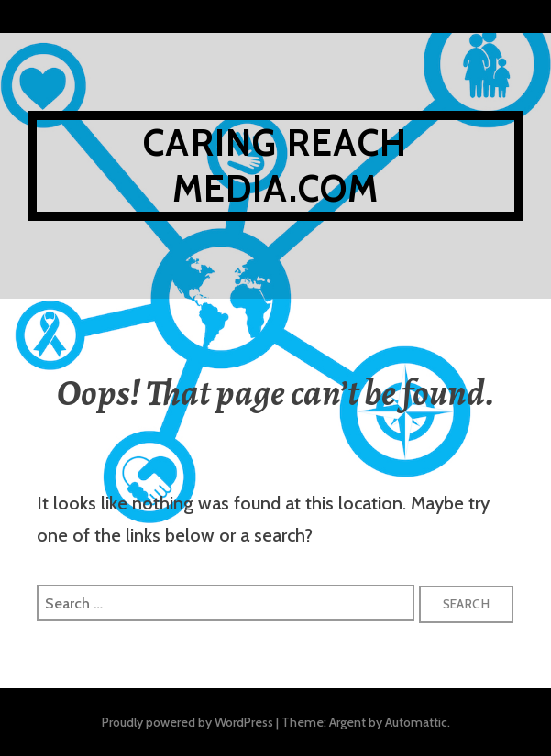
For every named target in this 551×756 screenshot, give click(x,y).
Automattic (416, 722)
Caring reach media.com (275, 165)
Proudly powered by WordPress (187, 722)
